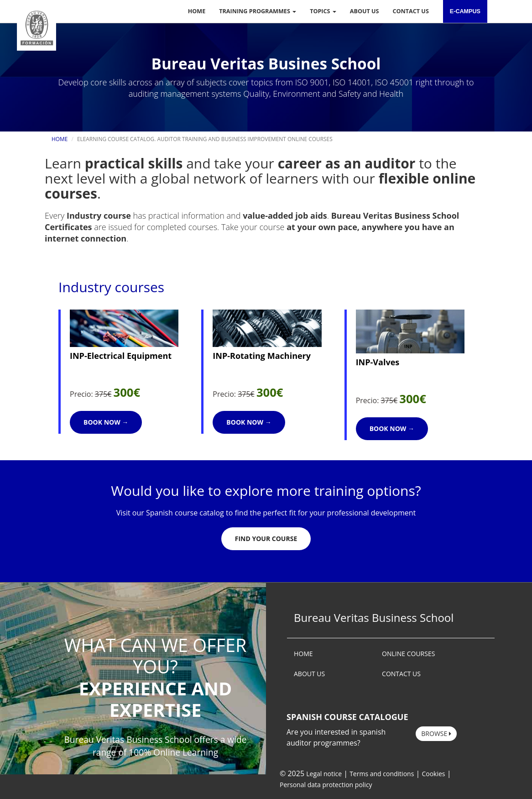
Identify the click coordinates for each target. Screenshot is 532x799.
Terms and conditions (382, 774)
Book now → (106, 422)
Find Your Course (266, 539)
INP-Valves (378, 362)
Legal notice (324, 774)
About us (365, 11)
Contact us (411, 11)
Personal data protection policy (326, 785)
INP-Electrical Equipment (121, 356)
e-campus (465, 11)
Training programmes (258, 11)
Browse (436, 733)
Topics (323, 11)
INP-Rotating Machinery (262, 356)
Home (197, 11)
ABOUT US (309, 674)
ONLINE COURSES (408, 654)
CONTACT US (401, 674)
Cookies (433, 774)
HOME (303, 654)
